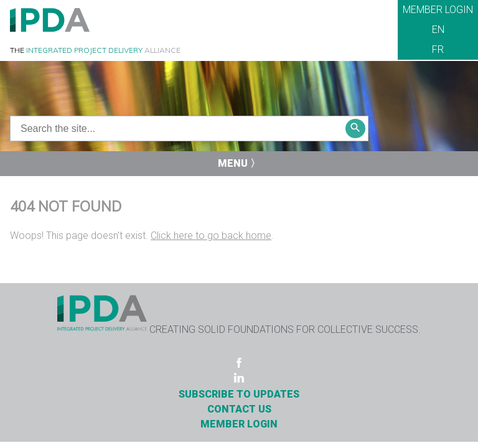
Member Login (438, 10)
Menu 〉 (239, 163)
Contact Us (239, 409)
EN (438, 30)
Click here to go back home (211, 236)
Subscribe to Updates (239, 394)
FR (438, 49)
